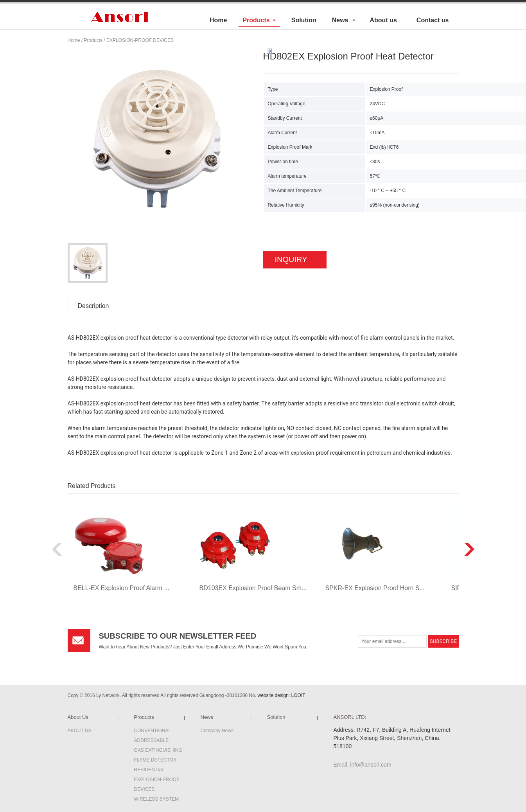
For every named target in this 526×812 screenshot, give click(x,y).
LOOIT (298, 695)
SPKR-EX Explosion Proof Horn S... (375, 588)
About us (383, 20)
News (340, 20)
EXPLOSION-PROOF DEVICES (140, 40)
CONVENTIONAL (153, 731)
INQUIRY (291, 259)
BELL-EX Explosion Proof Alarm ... (121, 588)
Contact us (433, 20)
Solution (304, 20)
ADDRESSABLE (152, 740)
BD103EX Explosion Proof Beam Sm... (253, 588)
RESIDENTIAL (150, 770)
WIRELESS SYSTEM (157, 799)
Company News (217, 731)
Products (256, 20)
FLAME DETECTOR (155, 760)
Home (218, 20)
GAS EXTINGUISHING (158, 750)
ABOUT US (80, 731)
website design (273, 695)
